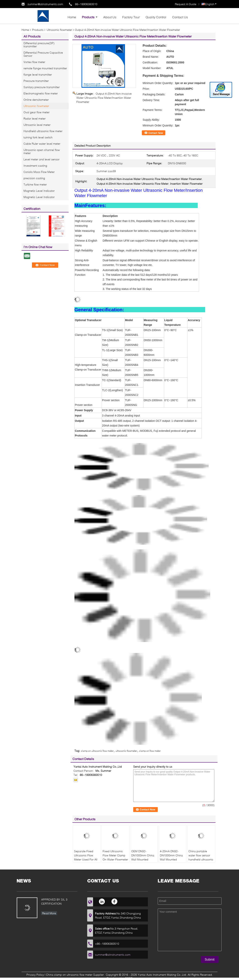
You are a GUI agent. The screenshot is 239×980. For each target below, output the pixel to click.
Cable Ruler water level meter (42, 144)
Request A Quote (186, 4)
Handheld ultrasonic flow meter (43, 131)
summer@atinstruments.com (45, 4)
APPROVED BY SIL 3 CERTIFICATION (54, 901)
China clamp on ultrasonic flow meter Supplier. (76, 975)
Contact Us (180, 17)
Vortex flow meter (34, 62)
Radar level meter (35, 118)
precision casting (34, 178)
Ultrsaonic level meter (37, 125)
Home (72, 17)
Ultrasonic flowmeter (59, 30)
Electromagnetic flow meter (41, 93)
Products (88, 17)
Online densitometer (36, 100)
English (211, 4)
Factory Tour (131, 17)
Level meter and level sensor (42, 159)
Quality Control (156, 17)
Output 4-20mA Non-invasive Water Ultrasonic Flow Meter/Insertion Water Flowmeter (104, 98)
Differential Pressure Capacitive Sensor (43, 54)
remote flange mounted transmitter (45, 68)
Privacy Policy (35, 975)
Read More (49, 913)
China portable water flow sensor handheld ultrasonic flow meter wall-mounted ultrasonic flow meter (201, 861)
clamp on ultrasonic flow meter (97, 751)
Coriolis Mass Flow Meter (39, 172)
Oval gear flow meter (37, 112)
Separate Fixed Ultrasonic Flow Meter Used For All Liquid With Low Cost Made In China (86, 859)
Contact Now (156, 133)
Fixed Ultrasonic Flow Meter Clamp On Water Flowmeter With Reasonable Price (115, 859)
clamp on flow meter (150, 751)
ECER (129, 978)
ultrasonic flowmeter (126, 751)
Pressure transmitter (36, 81)
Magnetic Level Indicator (39, 191)
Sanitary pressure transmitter (42, 87)
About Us (110, 17)
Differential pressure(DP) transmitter (39, 45)
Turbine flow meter (35, 184)
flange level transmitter (38, 74)
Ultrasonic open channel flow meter (42, 151)
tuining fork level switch (38, 137)
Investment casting (35, 166)
